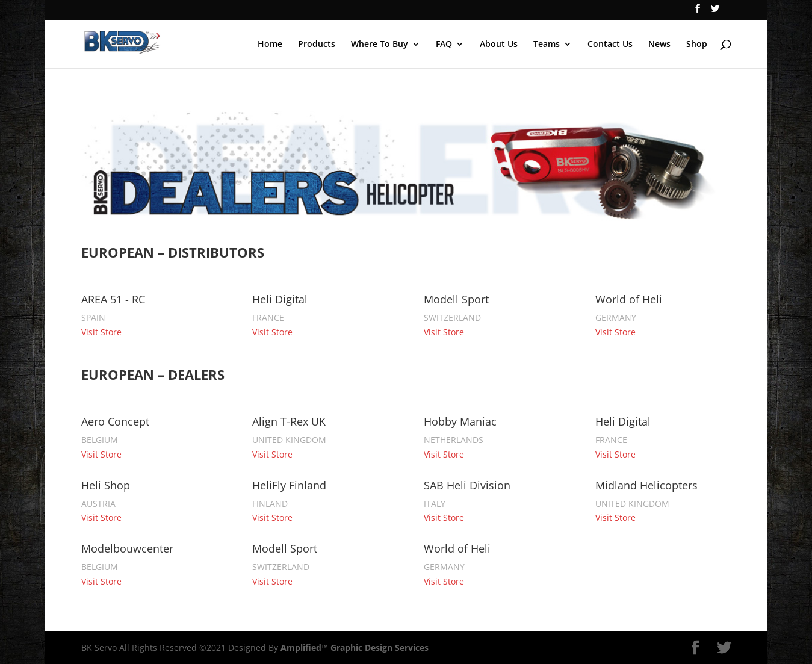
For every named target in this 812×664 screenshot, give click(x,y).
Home (270, 45)
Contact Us (610, 45)
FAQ (444, 45)
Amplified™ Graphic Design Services (355, 647)
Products (317, 45)
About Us (499, 45)
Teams (547, 45)
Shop (697, 45)
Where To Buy (380, 45)
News (659, 45)
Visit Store (101, 332)
